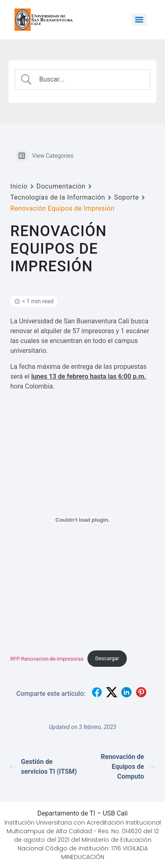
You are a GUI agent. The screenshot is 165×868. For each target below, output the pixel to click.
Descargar (107, 658)
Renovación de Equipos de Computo (128, 767)
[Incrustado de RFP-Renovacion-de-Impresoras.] (82, 520)
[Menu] (139, 20)
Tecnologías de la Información (58, 197)
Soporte (126, 197)
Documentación (61, 186)
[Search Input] (89, 80)
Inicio (19, 186)
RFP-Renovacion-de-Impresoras (47, 658)
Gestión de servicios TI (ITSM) (44, 767)
